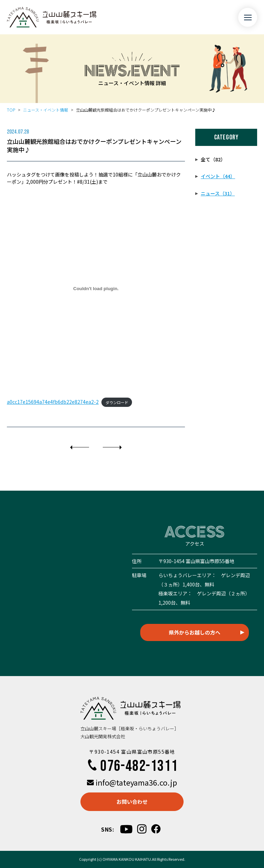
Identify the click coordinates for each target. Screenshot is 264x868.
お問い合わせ (132, 802)
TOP (11, 110)
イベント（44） (218, 176)
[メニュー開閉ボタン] (248, 17)
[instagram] (142, 829)
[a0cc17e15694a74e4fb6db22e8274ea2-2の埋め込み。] (96, 289)
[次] (112, 447)
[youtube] (126, 829)
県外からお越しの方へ (195, 632)
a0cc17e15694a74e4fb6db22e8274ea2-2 (53, 402)
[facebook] (156, 829)
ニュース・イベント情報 (46, 110)
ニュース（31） (218, 193)
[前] (80, 447)
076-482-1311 (132, 766)
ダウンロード (117, 402)
